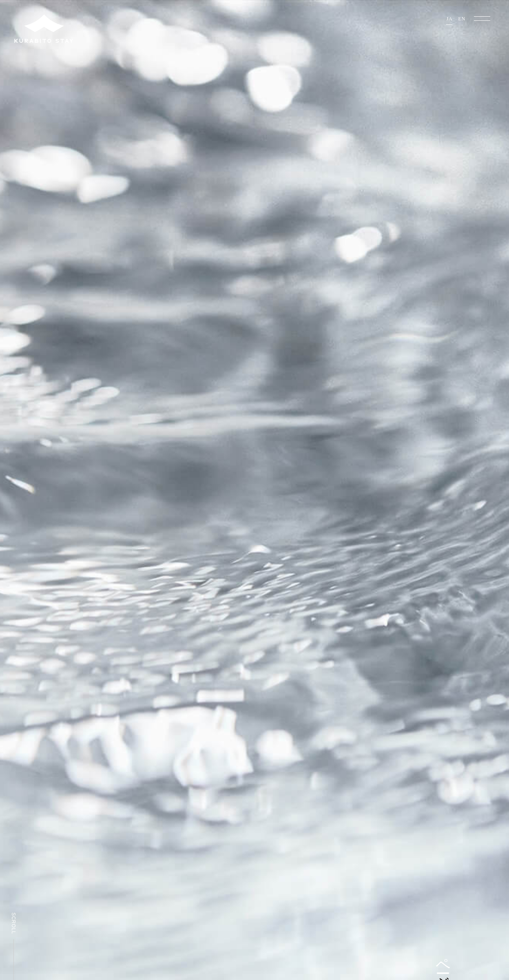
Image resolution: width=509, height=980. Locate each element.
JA (449, 19)
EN (462, 19)
